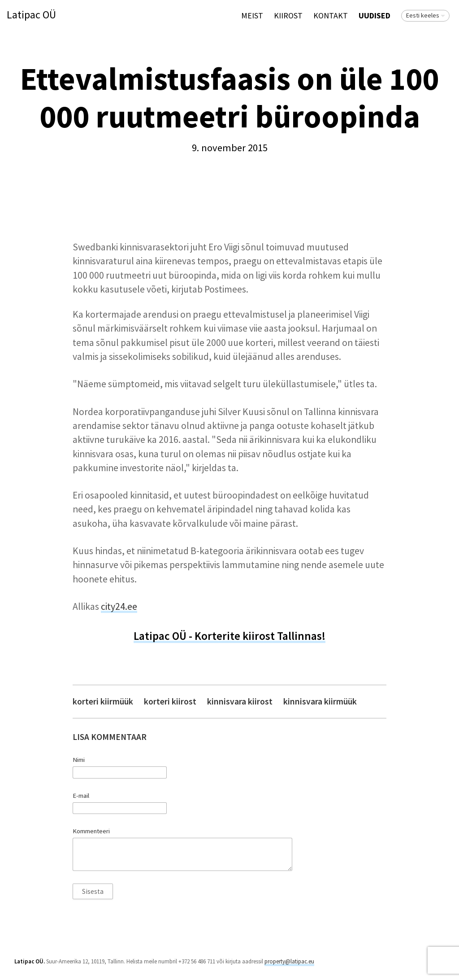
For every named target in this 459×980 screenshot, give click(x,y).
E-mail (81, 796)
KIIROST (288, 15)
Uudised (375, 15)
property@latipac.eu (289, 961)
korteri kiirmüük (103, 702)
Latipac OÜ (31, 15)
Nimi (79, 760)
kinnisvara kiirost (240, 702)
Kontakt (331, 15)
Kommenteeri (91, 831)
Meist (252, 15)
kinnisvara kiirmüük (320, 702)
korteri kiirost (170, 702)
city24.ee (119, 606)
